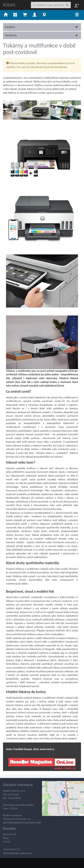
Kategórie (41, 27)
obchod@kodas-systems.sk (17, 853)
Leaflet (62, 815)
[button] (63, 794)
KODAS (9, 5)
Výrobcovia (41, 35)
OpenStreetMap (73, 815)
